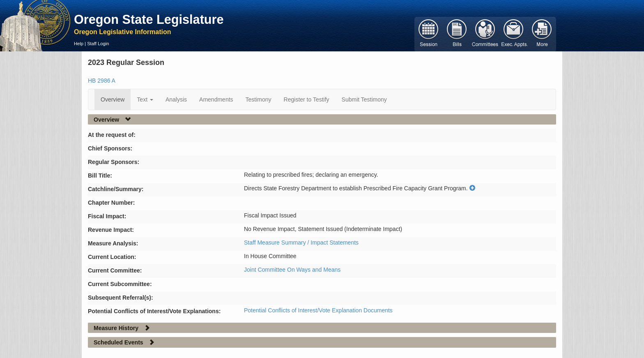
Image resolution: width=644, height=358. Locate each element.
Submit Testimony (364, 99)
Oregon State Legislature (149, 19)
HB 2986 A (102, 81)
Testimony (259, 99)
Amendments (216, 99)
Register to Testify (307, 99)
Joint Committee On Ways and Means (292, 270)
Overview (113, 99)
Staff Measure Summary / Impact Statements (301, 243)
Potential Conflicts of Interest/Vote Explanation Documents (318, 310)
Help (79, 44)
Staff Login (98, 44)
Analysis (176, 99)
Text (145, 99)
